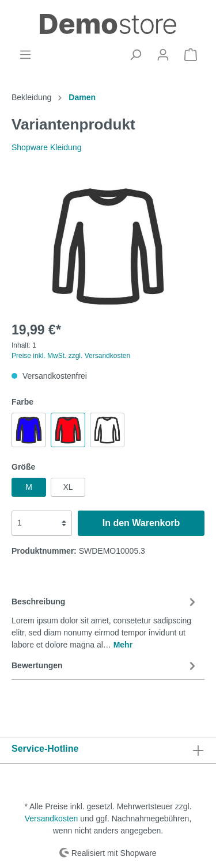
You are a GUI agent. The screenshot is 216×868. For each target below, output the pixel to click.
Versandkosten (52, 818)
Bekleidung (31, 97)
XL (68, 487)
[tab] (105, 622)
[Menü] (25, 55)
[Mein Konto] (163, 55)
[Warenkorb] (191, 55)
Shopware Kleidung (46, 147)
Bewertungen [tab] (105, 666)
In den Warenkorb (141, 523)
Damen (82, 97)
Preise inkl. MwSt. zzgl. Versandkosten (71, 356)
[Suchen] (135, 55)
